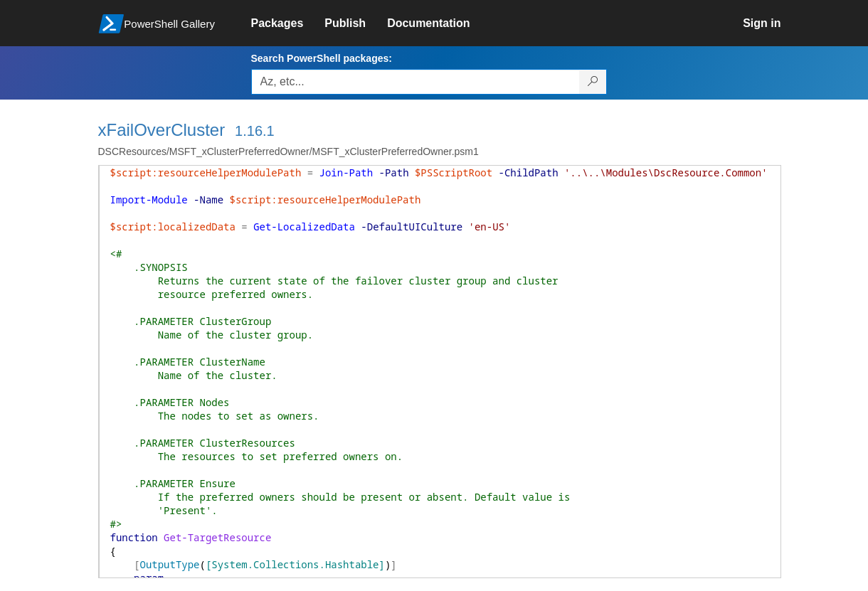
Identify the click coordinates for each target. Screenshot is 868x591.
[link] (288, 23)
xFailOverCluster (162, 130)
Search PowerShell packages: (322, 58)
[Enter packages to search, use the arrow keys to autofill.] (416, 82)
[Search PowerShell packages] (593, 82)
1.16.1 (255, 131)
